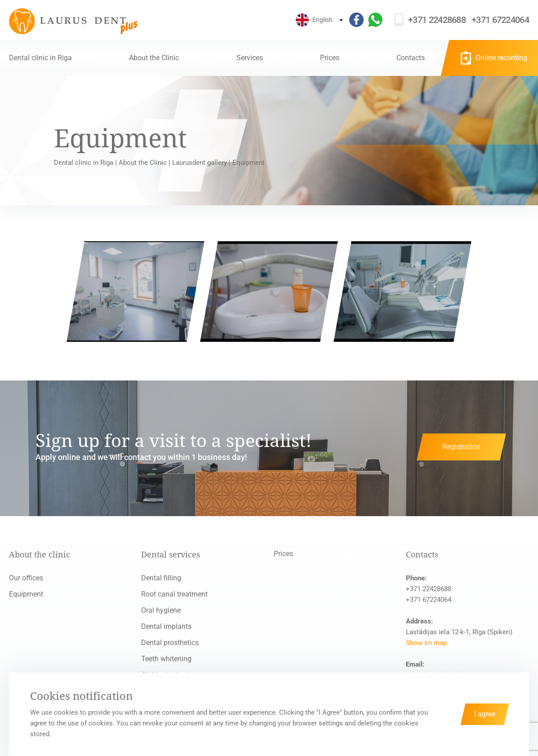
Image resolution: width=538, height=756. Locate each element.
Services (250, 58)
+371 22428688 (437, 20)
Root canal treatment (174, 594)
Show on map (426, 643)
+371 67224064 (500, 20)
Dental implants (166, 626)
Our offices (26, 578)
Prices (330, 58)
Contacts (411, 58)
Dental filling (161, 578)
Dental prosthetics (170, 643)
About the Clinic (154, 58)
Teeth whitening (166, 659)
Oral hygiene (161, 610)
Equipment (26, 594)
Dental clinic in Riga (40, 58)
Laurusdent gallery (200, 163)
